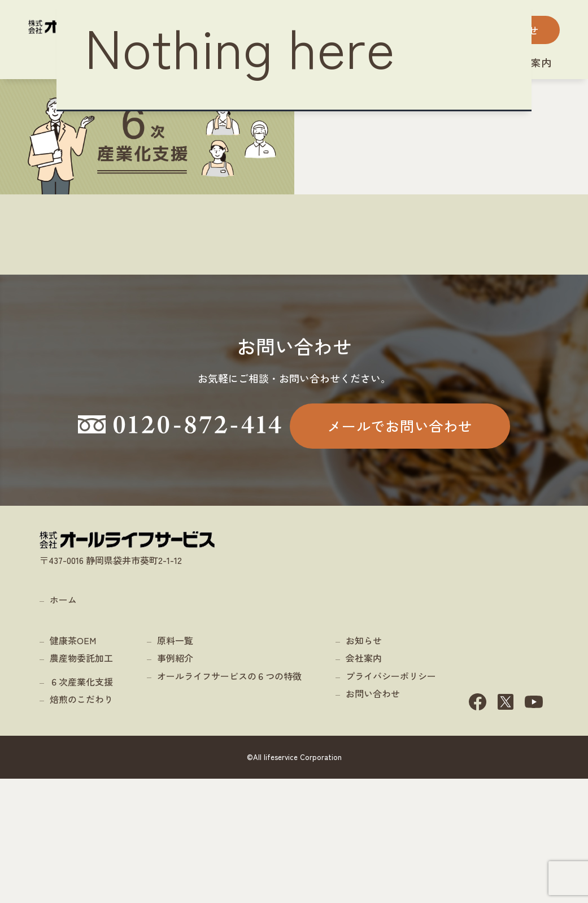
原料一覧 (175, 775)
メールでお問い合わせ (400, 510)
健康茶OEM (73, 775)
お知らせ (364, 775)
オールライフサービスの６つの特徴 (229, 811)
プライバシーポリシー (391, 811)
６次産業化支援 (81, 817)
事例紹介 (175, 793)
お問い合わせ (373, 829)
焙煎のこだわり (81, 835)
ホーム (63, 735)
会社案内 (364, 793)
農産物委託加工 (81, 793)
